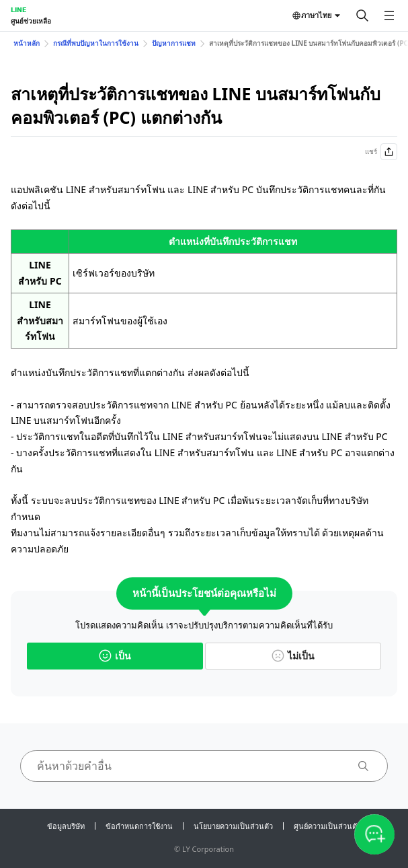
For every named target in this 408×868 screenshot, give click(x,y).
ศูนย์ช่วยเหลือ (31, 21)
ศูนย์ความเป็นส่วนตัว (327, 826)
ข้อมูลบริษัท (66, 826)
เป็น (115, 656)
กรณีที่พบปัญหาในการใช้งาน (96, 43)
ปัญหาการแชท (174, 43)
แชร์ (381, 152)
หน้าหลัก (27, 43)
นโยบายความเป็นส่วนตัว (233, 826)
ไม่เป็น (293, 656)
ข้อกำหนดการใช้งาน (139, 826)
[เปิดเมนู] (389, 15)
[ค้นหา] (362, 15)
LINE (18, 9)
